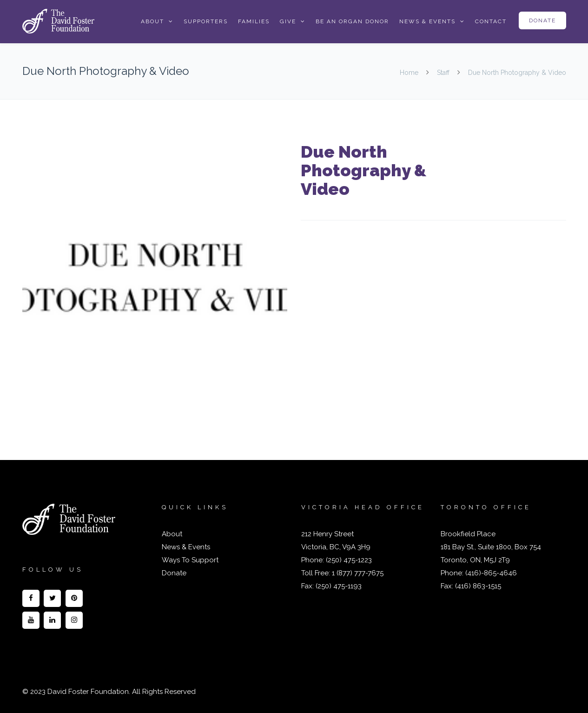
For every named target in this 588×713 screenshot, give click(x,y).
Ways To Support (190, 560)
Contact (491, 21)
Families (254, 21)
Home (410, 73)
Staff (443, 73)
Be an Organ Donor (352, 21)
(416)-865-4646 (491, 573)
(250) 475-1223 (348, 560)
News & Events (427, 21)
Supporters (206, 21)
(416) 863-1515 (478, 586)
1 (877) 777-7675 (357, 573)
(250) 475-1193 (339, 586)
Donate (542, 20)
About (152, 21)
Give (288, 21)
